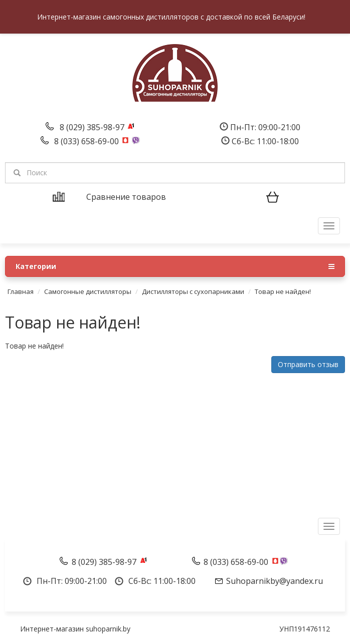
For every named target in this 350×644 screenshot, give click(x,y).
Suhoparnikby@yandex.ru (275, 581)
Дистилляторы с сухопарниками (193, 291)
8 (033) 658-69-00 (87, 141)
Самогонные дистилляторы (88, 291)
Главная (21, 291)
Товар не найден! (283, 291)
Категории (175, 266)
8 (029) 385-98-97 (93, 127)
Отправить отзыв (308, 364)
